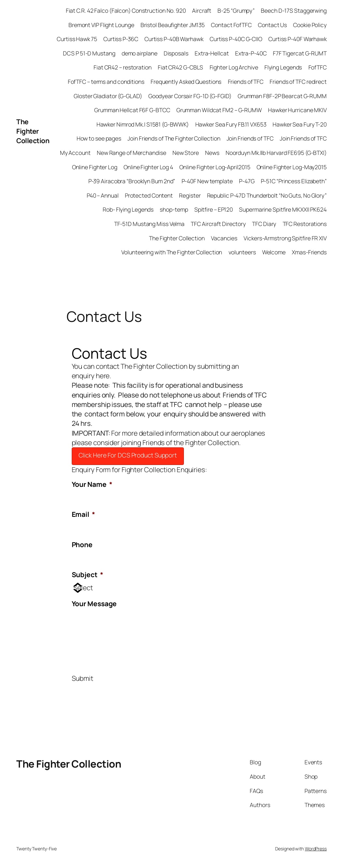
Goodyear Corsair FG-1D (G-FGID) (190, 96)
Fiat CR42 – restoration (123, 67)
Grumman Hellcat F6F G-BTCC (132, 110)
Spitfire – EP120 (214, 209)
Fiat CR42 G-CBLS (180, 67)
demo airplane (140, 53)
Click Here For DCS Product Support (128, 455)
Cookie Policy (310, 25)
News (212, 153)
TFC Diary (264, 224)
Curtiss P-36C (121, 39)
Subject (88, 575)
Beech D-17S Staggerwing (294, 10)
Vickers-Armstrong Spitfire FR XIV (285, 238)
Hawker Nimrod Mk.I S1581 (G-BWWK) (143, 124)
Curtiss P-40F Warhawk (298, 39)
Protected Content (149, 195)
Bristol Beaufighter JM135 (173, 25)
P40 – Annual (103, 195)
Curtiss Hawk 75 (77, 39)
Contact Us (272, 25)
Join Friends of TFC (250, 138)
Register (190, 195)
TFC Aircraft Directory (218, 224)
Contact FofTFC (231, 25)
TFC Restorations (305, 224)
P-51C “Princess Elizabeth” (294, 181)
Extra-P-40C (251, 53)
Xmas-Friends (309, 252)
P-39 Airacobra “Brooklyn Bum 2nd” (132, 181)
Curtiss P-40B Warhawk (174, 39)
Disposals (176, 53)
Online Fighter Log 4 (148, 167)
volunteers (242, 252)
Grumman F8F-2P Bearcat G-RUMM (282, 96)
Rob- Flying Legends (128, 209)
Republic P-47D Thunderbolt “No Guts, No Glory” (267, 195)
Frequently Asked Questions (186, 82)
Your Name (92, 484)
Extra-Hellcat (212, 53)
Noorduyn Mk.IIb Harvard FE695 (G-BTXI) (276, 153)
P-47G (247, 181)
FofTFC (318, 67)
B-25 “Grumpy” (236, 10)
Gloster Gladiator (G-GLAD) (108, 96)
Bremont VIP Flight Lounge (101, 25)
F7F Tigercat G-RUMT (300, 53)
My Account (75, 153)
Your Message (94, 604)
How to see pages (99, 138)
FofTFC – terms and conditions (106, 82)
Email (83, 514)
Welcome (274, 252)
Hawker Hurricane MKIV (297, 110)
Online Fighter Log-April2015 (215, 167)
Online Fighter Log (95, 167)
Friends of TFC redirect (298, 82)
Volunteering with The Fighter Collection (172, 252)
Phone (82, 545)
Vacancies (224, 238)
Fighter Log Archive (234, 67)
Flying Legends (283, 67)
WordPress (316, 849)
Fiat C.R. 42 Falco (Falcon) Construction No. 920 (126, 10)
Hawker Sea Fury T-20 (300, 124)
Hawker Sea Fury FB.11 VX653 (231, 124)
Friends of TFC (246, 82)
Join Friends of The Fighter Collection (174, 138)
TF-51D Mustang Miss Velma (149, 224)
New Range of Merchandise (132, 153)
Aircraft (202, 10)
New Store (186, 153)
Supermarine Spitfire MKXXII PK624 (283, 209)
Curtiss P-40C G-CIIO (236, 39)
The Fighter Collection (33, 131)
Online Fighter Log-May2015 (292, 167)
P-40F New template (207, 181)
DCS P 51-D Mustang (89, 53)
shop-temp (174, 209)
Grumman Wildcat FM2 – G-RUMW (219, 110)
